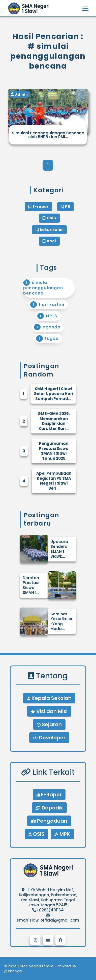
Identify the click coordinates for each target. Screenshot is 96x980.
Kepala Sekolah (49, 698)
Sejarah (49, 724)
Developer (49, 738)
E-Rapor (49, 795)
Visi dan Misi (49, 711)
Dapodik (49, 808)
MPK (62, 834)
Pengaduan (49, 821)
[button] (35, 940)
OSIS (36, 834)
